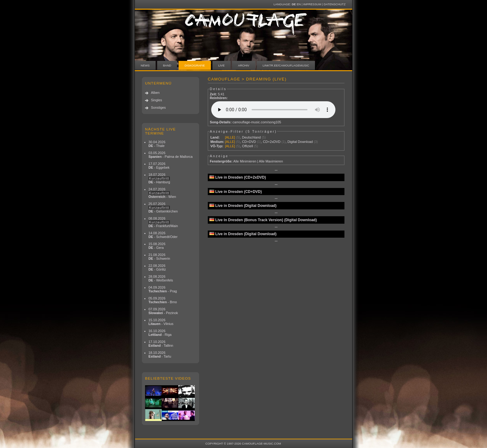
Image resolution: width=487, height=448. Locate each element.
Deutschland (251, 137)
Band (167, 65)
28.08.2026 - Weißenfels (161, 278)
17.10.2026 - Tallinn (161, 344)
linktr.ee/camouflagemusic (286, 65)
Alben (155, 93)
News (145, 65)
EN (299, 4)
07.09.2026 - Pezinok (163, 311)
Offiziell (247, 146)
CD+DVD (249, 142)
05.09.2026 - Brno (163, 300)
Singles (157, 100)
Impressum (312, 4)
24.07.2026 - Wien (162, 193)
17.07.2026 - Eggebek (159, 166)
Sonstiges (158, 107)
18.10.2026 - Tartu (160, 354)
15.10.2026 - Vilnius (161, 322)
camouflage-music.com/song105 (257, 122)
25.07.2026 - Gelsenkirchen (163, 208)
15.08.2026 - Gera (157, 246)
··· (276, 170)
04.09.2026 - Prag (163, 289)
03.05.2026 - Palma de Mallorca (171, 155)
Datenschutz (335, 4)
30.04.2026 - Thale (157, 144)
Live (222, 65)
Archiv (243, 65)
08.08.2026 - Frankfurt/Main (163, 222)
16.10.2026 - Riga (160, 333)
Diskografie (195, 65)
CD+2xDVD (272, 142)
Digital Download (300, 142)
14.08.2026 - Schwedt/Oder (163, 235)
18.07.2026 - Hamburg (159, 178)
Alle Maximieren (271, 161)
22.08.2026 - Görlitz (157, 267)
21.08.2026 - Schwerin (159, 257)
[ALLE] (230, 137)
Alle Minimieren (245, 161)
